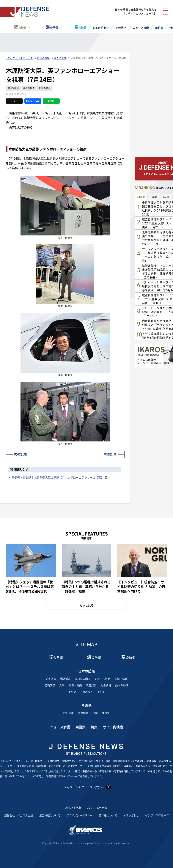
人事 (62, 685)
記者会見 (106, 685)
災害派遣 (51, 679)
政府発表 (91, 685)
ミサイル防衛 (102, 679)
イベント (73, 692)
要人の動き (122, 685)
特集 (94, 727)
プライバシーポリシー (79, 815)
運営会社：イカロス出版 (19, 815)
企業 (95, 713)
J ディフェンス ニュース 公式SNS (86, 787)
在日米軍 (68, 713)
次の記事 (20, 454)
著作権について (108, 815)
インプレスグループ (157, 815)
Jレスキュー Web (97, 807)
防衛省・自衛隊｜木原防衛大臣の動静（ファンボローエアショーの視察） (58, 477)
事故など (88, 692)
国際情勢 (83, 713)
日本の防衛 (99, 28)
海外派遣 (65, 679)
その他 (119, 28)
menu (166, 14)
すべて (101, 692)
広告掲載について (50, 815)
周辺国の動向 (83, 679)
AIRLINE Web (73, 807)
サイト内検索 (113, 727)
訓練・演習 (121, 679)
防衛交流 (50, 685)
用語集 (159, 28)
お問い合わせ (131, 815)
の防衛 (20, 27)
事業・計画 (75, 685)
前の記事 (110, 454)
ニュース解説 (141, 28)
